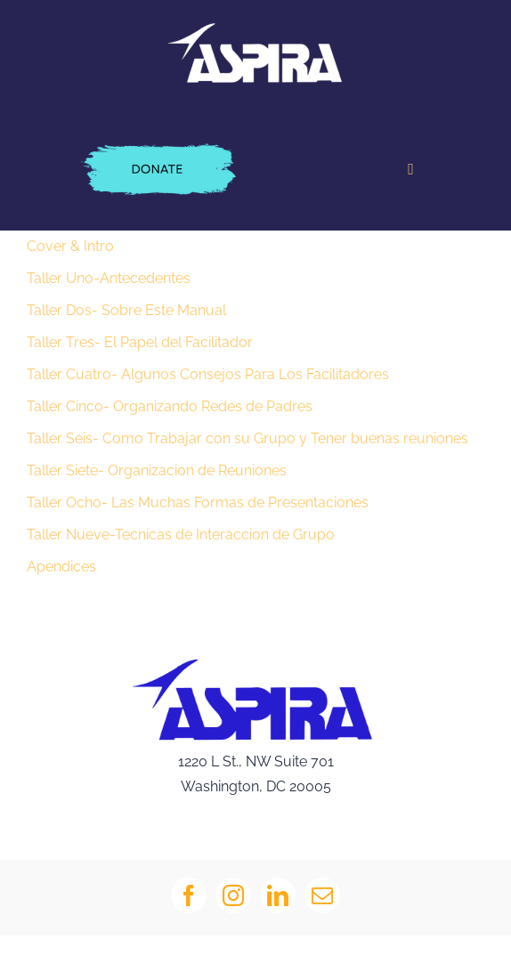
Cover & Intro (70, 246)
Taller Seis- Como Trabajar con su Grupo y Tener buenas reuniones (247, 438)
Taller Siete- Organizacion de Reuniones (157, 470)
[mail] (322, 895)
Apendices (61, 567)
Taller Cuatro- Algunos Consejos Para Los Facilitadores (208, 374)
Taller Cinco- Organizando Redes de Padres (170, 406)
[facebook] (189, 895)
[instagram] (233, 895)
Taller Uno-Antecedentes (109, 278)
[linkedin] (278, 895)
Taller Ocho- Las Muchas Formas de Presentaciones (198, 502)
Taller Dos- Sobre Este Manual (126, 310)
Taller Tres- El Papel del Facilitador (140, 342)
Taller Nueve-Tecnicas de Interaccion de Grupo (181, 535)
